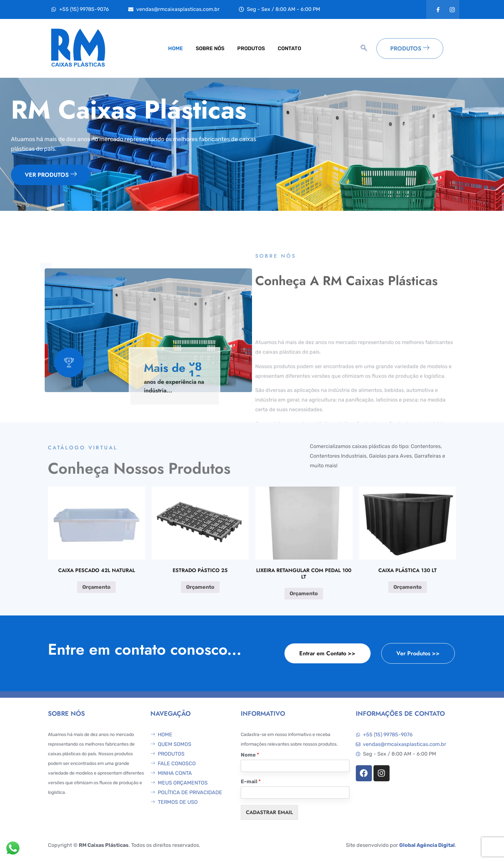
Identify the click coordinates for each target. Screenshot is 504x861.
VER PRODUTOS (51, 175)
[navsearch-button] (364, 49)
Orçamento (96, 587)
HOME (175, 48)
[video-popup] (69, 363)
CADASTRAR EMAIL (269, 812)
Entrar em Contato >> (327, 653)
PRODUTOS (251, 48)
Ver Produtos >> (418, 653)
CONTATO (289, 48)
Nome (250, 755)
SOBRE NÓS (210, 48)
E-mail (251, 781)
